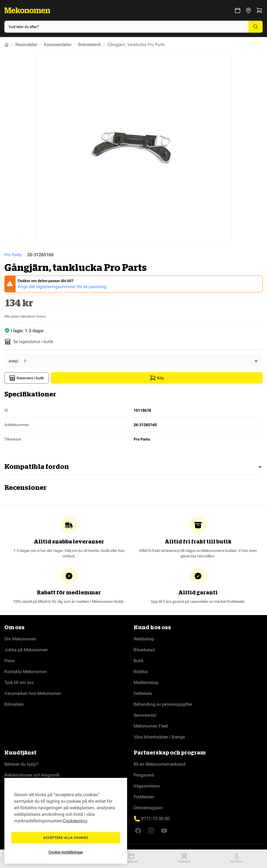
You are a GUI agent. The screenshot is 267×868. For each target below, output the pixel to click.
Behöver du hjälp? (21, 764)
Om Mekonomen (20, 639)
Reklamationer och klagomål (32, 775)
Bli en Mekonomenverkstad (160, 764)
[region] (66, 821)
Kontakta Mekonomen (26, 672)
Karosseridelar (58, 45)
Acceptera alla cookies (66, 838)
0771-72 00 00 (155, 819)
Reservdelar (26, 45)
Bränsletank (89, 45)
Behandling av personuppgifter (163, 704)
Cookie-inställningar (66, 852)
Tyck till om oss (19, 682)
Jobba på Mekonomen (26, 650)
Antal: (14, 361)
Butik (139, 661)
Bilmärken (14, 704)
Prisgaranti (144, 775)
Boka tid (132, 858)
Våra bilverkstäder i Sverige (159, 737)
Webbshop (144, 639)
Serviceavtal (145, 715)
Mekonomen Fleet (151, 726)
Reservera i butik (26, 378)
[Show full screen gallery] (134, 148)
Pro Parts (13, 255)
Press (10, 661)
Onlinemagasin (148, 808)
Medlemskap (146, 682)
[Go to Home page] (27, 10)
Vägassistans (147, 786)
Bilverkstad (144, 650)
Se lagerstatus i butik (29, 342)
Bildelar (141, 672)
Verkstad (184, 858)
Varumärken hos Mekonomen (33, 693)
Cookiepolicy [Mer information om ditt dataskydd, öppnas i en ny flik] (75, 821)
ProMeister (144, 797)
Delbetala (143, 693)
